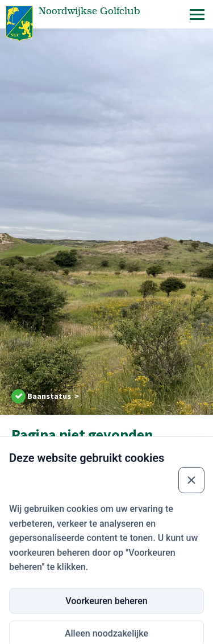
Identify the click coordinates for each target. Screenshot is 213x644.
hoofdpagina (109, 469)
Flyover (22, 630)
